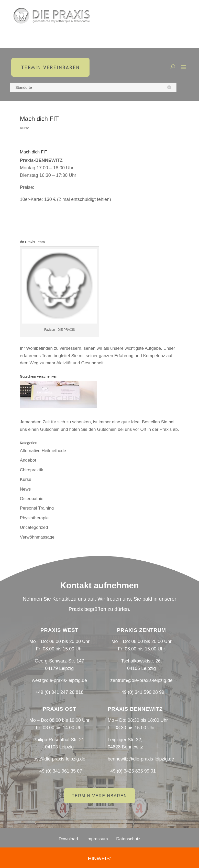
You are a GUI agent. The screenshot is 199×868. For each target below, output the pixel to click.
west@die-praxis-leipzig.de (59, 680)
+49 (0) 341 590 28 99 (141, 692)
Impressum (97, 839)
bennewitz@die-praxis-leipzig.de (141, 759)
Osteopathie (32, 499)
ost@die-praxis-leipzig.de (59, 759)
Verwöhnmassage (37, 537)
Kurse (25, 128)
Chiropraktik (32, 470)
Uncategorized (34, 527)
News (25, 489)
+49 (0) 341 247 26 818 (60, 692)
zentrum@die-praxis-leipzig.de (141, 680)
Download (68, 839)
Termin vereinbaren (99, 796)
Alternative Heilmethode (43, 451)
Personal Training (37, 508)
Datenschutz (128, 839)
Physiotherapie (34, 518)
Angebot (28, 460)
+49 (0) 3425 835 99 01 (132, 771)
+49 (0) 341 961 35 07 (60, 771)
